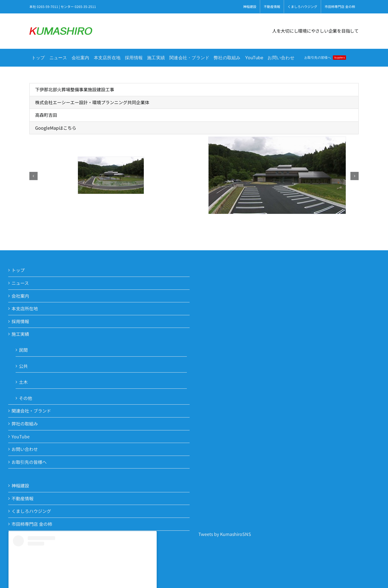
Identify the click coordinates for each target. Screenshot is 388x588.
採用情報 (20, 321)
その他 (26, 398)
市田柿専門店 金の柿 (32, 524)
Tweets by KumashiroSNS (225, 534)
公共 (23, 366)
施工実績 (20, 334)
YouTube (21, 436)
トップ (18, 270)
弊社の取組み (25, 424)
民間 (23, 350)
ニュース (20, 283)
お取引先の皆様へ (29, 462)
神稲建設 (20, 485)
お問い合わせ (25, 449)
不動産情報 (23, 498)
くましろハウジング (31, 511)
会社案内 (20, 296)
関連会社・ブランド (31, 411)
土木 (23, 382)
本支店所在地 (25, 308)
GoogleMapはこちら (56, 128)
